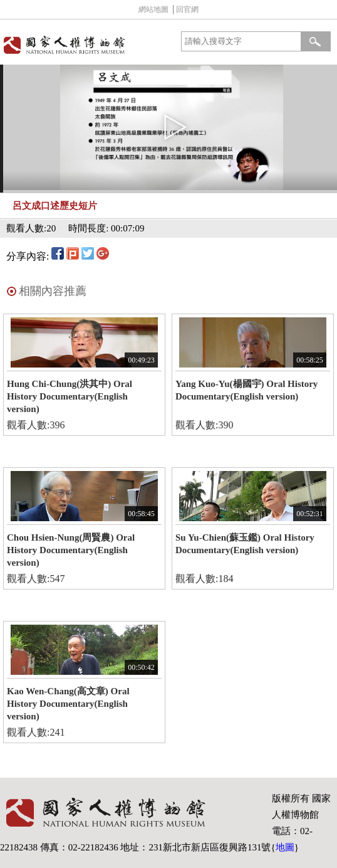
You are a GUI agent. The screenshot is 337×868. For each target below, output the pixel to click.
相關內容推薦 (53, 291)
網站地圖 (153, 9)
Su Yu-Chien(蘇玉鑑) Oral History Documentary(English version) (245, 544)
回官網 (187, 9)
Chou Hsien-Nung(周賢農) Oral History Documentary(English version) (71, 550)
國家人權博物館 (83, 45)
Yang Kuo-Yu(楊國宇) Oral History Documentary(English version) (246, 390)
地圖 (285, 847)
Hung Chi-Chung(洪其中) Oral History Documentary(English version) (70, 396)
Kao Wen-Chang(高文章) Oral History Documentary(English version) (68, 704)
